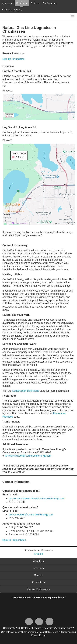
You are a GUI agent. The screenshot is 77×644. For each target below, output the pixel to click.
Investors (39, 568)
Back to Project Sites (14, 540)
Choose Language (12, 10)
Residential (22, 3)
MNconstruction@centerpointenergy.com (28, 456)
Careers (39, 575)
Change (38, 554)
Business (35, 3)
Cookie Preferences (39, 589)
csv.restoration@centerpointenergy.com (31, 515)
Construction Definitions (26, 391)
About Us (38, 561)
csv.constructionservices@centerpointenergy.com (37, 498)
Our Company (50, 3)
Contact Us (38, 582)
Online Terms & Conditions (58, 632)
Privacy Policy (38, 635)
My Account (7, 3)
